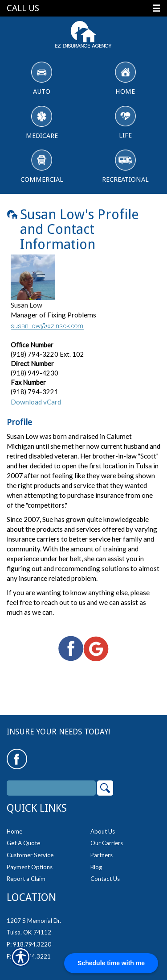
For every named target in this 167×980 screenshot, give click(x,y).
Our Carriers (107, 843)
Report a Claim (26, 879)
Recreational (125, 167)
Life (125, 123)
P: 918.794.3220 (29, 944)
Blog (96, 867)
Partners (102, 855)
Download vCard (36, 402)
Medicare (42, 123)
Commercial (42, 167)
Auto (42, 79)
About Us (103, 831)
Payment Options (30, 867)
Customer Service (30, 855)
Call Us (23, 8)
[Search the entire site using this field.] (51, 788)
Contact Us (105, 879)
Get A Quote (23, 843)
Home (125, 79)
